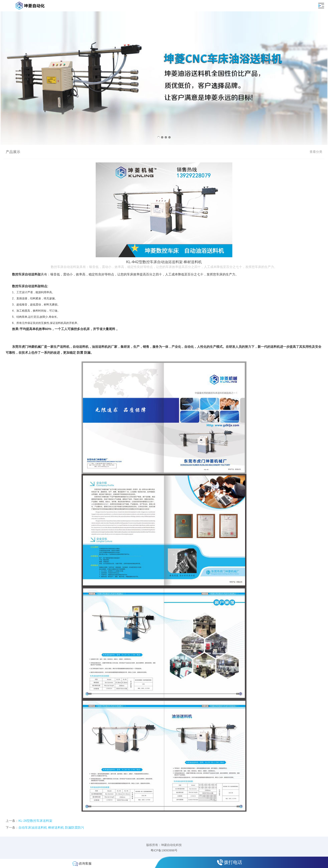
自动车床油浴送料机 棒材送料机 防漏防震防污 (51, 828)
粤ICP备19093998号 (164, 850)
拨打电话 (233, 862)
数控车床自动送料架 (26, 274)
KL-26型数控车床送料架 (35, 821)
